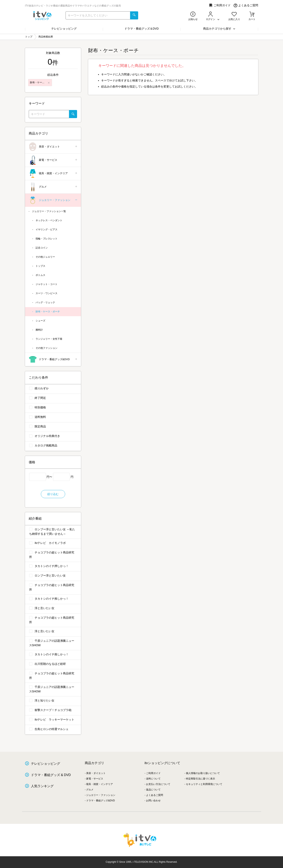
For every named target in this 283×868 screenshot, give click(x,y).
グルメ (53, 187)
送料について (153, 779)
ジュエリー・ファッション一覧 (49, 211)
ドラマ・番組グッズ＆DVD (142, 29)
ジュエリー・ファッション (53, 200)
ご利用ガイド (220, 5)
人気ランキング (42, 786)
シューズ (40, 321)
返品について (153, 790)
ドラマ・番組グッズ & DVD (51, 775)
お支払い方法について (158, 784)
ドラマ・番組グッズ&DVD (53, 359)
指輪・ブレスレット (47, 239)
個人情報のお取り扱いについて (203, 773)
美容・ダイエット (53, 147)
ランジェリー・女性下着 (49, 339)
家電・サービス (53, 160)
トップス (40, 266)
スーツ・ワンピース (47, 293)
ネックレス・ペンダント (49, 220)
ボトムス (40, 275)
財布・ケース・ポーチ (48, 312)
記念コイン (42, 248)
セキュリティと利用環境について (204, 784)
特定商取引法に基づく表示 (200, 779)
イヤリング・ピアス (47, 230)
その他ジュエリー (45, 257)
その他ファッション (47, 348)
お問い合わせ (153, 801)
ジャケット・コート (47, 284)
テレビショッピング (64, 29)
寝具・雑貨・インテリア (53, 173)
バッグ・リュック (45, 302)
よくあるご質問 (246, 5)
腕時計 (39, 330)
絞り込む (53, 494)
